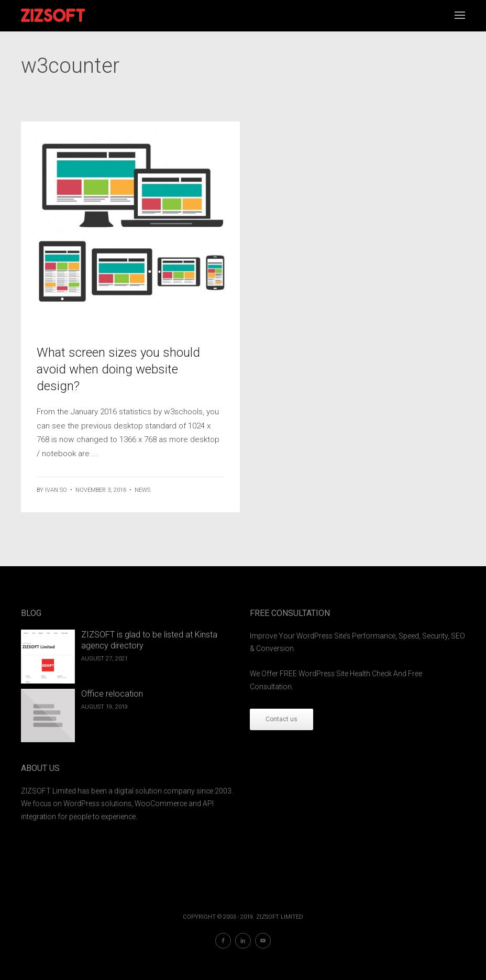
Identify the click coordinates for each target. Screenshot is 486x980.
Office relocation (112, 694)
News (142, 490)
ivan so (56, 490)
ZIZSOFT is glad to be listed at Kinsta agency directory (149, 640)
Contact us (281, 719)
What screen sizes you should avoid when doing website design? (118, 369)
